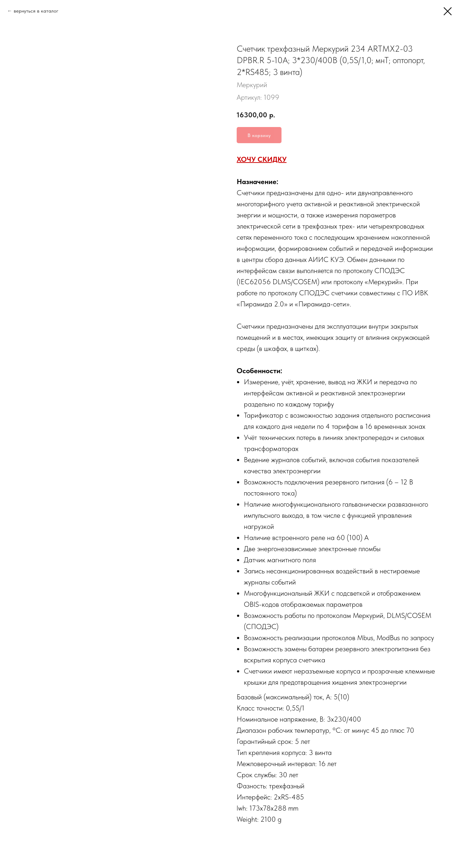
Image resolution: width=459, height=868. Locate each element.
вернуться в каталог (36, 11)
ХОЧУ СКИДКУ (262, 159)
